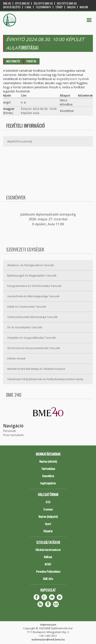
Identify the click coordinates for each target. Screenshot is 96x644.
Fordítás (31, 61)
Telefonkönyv (43, 7)
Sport (48, 524)
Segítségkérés (48, 483)
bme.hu (7, 3)
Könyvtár (48, 531)
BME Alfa (48, 579)
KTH (48, 502)
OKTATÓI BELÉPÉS (12, 7)
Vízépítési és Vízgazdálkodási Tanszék (32, 338)
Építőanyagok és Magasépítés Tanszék (32, 275)
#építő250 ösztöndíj (20, 141)
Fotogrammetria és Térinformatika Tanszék (34, 286)
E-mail (28, 7)
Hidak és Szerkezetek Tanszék (27, 307)
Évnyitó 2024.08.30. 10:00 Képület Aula (39, 111)
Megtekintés (13, 61)
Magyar (84, 7)
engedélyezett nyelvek (73, 79)
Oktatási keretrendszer (48, 550)
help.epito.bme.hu (67, 3)
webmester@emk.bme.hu (48, 639)
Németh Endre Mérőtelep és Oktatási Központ (36, 369)
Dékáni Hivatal (16, 358)
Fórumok (10, 431)
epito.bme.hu (22, 3)
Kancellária (48, 476)
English (71, 7)
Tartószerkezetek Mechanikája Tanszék (32, 317)
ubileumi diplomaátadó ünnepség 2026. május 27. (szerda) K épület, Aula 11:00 (49, 219)
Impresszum (48, 625)
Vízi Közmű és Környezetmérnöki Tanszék (34, 348)
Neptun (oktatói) (48, 461)
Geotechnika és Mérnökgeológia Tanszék (33, 296)
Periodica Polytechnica (48, 571)
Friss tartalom (13, 435)
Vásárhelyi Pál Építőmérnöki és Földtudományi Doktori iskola (45, 379)
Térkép (59, 7)
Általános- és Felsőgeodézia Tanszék (31, 265)
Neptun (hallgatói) (48, 516)
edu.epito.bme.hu (43, 3)
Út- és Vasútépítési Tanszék (25, 327)
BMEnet (48, 557)
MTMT (48, 564)
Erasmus (48, 509)
